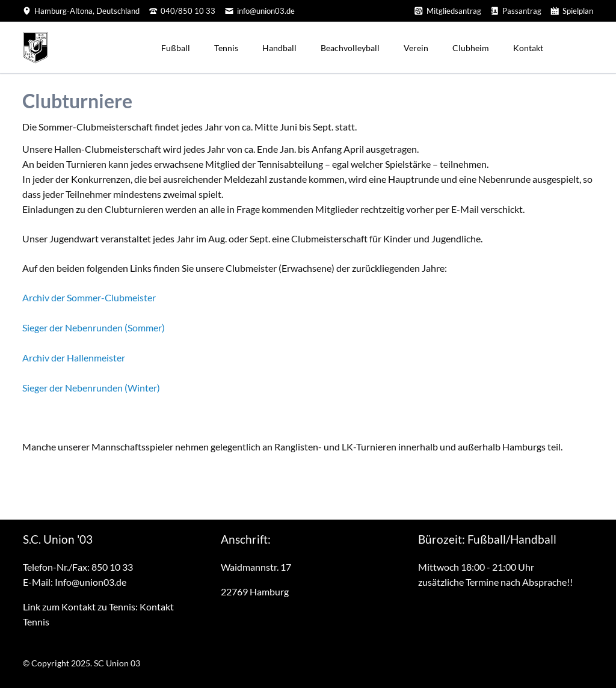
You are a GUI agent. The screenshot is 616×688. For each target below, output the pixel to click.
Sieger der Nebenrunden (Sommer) (94, 327)
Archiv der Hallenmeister (74, 358)
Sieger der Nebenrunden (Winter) (91, 388)
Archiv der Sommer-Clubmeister (89, 297)
